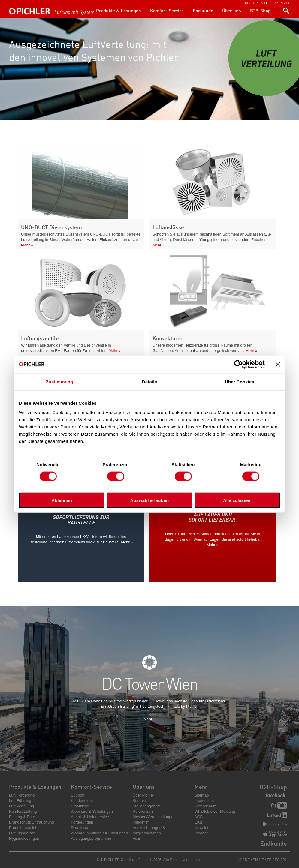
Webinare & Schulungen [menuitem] (92, 811)
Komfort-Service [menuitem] (167, 11)
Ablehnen (62, 500)
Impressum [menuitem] (204, 801)
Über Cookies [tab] (240, 381)
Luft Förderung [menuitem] (22, 795)
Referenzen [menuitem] (143, 811)
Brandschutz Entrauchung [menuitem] (32, 822)
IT (267, 3)
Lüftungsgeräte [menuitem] (22, 833)
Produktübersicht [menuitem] (24, 828)
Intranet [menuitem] (201, 833)
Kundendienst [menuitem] (83, 801)
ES (281, 3)
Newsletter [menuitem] (204, 828)
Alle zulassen (237, 500)
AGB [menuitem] (199, 817)
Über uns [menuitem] (232, 11)
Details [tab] (149, 381)
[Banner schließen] (278, 364)
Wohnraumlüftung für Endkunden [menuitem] (100, 833)
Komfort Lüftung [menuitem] (23, 811)
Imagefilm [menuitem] (141, 822)
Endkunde (274, 843)
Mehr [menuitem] (201, 787)
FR (274, 3)
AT (247, 3)
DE (254, 3)
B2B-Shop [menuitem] (260, 11)
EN (261, 3)
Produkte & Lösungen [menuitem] (119, 11)
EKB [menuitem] (198, 822)
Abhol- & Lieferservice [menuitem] (90, 817)
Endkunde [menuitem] (203, 11)
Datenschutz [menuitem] (205, 806)
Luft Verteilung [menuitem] (21, 806)
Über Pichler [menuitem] (143, 795)
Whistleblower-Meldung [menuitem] (215, 811)
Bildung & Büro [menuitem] (22, 817)
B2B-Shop (273, 787)
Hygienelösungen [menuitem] (24, 838)
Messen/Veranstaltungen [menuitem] (154, 817)
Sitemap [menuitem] (202, 795)
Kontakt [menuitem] (139, 801)
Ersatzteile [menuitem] (80, 806)
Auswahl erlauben (149, 500)
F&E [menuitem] (136, 838)
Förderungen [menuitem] (82, 822)
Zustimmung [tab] (60, 381)
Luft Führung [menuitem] (20, 801)
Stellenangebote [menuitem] (147, 806)
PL (288, 3)
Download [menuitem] (80, 828)
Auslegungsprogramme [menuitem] (91, 838)
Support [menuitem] (78, 795)
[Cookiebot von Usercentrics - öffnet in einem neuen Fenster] (239, 364)
